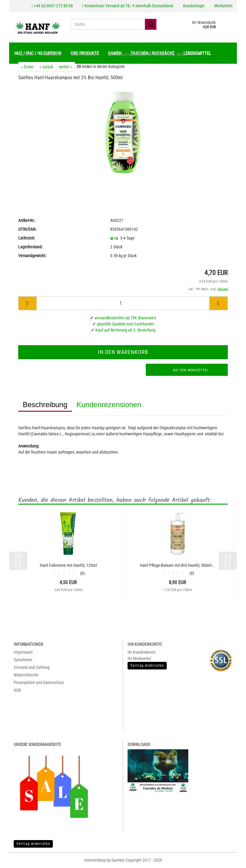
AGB (17, 690)
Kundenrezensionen (109, 405)
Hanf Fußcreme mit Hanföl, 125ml (68, 566)
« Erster (27, 67)
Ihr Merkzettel (139, 659)
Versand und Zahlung (32, 668)
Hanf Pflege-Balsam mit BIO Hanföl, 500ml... (178, 566)
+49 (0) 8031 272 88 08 (52, 6)
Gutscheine (23, 660)
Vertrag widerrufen (33, 844)
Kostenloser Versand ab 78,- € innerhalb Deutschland (128, 6)
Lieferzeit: (27, 238)
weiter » (65, 67)
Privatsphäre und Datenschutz (39, 683)
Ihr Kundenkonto (142, 652)
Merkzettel (223, 6)
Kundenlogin (193, 6)
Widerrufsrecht (26, 675)
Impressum (23, 652)
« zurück (46, 67)
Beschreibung (45, 405)
